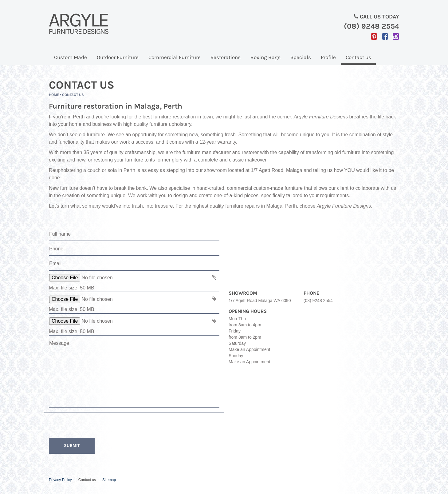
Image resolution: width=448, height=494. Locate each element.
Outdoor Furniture (118, 57)
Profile (328, 57)
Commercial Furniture (175, 57)
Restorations (226, 57)
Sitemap (109, 480)
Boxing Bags (265, 57)
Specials (301, 57)
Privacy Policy (60, 480)
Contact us (358, 57)
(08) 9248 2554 (318, 301)
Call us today (314, 22)
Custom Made (71, 57)
